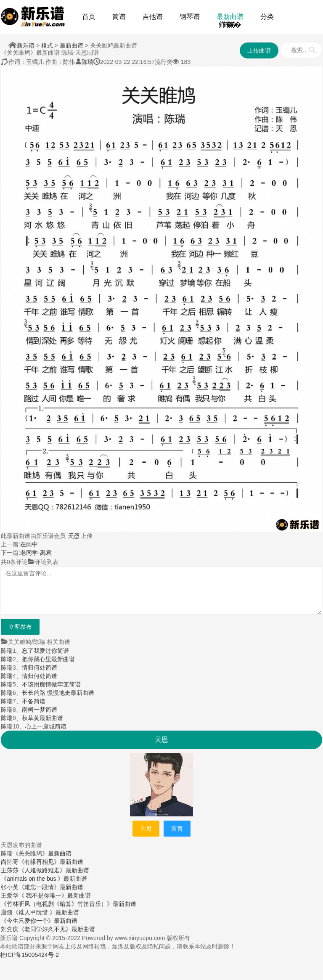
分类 (267, 17)
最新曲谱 (230, 17)
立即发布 (20, 627)
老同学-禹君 (36, 553)
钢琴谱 (190, 17)
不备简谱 (34, 701)
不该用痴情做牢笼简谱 (51, 684)
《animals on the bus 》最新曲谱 (44, 879)
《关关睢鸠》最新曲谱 (42, 853)
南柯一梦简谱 (40, 710)
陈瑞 (87, 62)
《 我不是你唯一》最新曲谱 (55, 895)
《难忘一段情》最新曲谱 (51, 887)
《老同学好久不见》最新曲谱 (57, 929)
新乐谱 (26, 45)
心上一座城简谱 (46, 726)
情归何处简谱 (40, 667)
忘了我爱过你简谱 (45, 651)
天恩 (73, 536)
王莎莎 (10, 870)
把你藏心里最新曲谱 (48, 659)
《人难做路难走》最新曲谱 (54, 870)
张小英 (10, 887)
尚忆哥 (10, 862)
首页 (89, 17)
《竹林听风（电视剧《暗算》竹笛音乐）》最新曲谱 (69, 904)
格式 (47, 45)
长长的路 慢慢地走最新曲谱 (58, 693)
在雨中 (29, 544)
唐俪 (7, 912)
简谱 (119, 17)
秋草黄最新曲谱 (42, 718)
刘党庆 (10, 929)
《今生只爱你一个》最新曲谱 (39, 921)
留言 (177, 829)
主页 (146, 829)
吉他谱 (153, 17)
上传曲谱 (259, 50)
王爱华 (10, 895)
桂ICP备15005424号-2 (29, 955)
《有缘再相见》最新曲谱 (51, 862)
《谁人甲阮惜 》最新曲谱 (46, 912)
